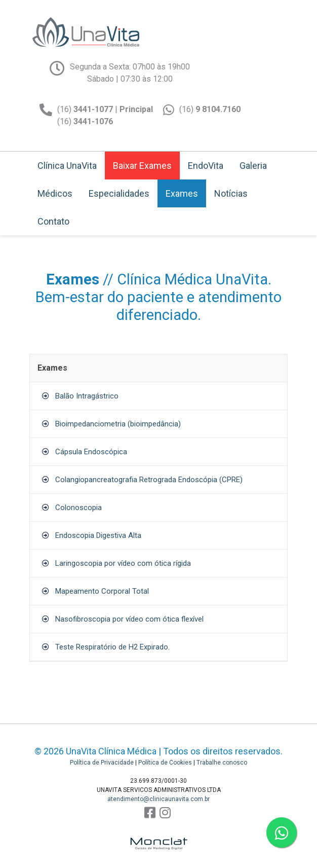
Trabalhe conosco (222, 763)
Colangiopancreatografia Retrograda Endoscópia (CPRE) (149, 480)
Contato (53, 221)
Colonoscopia (78, 508)
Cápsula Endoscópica (91, 452)
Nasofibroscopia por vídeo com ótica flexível (129, 619)
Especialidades (119, 193)
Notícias (231, 193)
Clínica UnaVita (67, 166)
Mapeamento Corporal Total (102, 591)
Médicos (55, 193)
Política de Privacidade (102, 763)
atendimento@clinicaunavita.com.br (158, 799)
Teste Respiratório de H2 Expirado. (112, 647)
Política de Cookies (165, 763)
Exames (182, 193)
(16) (210, 109)
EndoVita (206, 166)
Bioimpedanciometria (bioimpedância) (118, 424)
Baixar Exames (142, 166)
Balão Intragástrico (87, 396)
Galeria (253, 166)
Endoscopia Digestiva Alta (98, 535)
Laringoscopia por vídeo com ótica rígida (123, 563)
